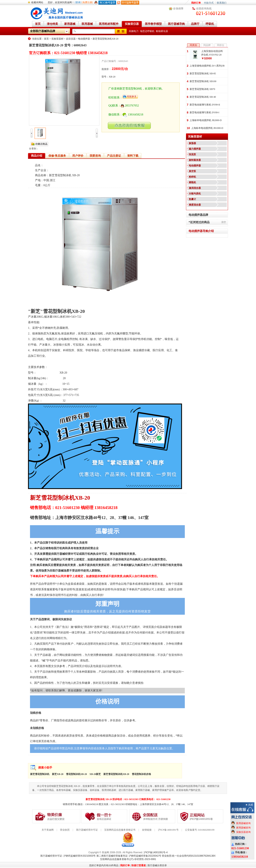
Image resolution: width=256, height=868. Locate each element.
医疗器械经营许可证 (87, 830)
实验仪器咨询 (243, 832)
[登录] (78, 2)
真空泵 (192, 171)
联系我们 (222, 3)
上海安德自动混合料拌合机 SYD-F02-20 (212, 53)
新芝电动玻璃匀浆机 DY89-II (205, 105)
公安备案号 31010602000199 (200, 830)
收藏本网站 (37, 2)
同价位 (221, 45)
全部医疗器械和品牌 (43, 31)
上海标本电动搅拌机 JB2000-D (206, 120)
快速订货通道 (139, 865)
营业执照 (65, 830)
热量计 (192, 199)
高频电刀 (134, 31)
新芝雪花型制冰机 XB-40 (203, 97)
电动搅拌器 (84, 39)
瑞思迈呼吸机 (147, 31)
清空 (224, 222)
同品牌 (207, 45)
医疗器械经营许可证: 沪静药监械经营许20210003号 (68, 856)
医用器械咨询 (243, 823)
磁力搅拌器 (195, 149)
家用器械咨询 (243, 828)
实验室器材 (57, 39)
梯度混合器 (195, 205)
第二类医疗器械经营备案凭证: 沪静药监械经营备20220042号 (129, 856)
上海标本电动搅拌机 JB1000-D (207, 128)
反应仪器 (71, 39)
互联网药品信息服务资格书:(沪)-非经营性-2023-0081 (128, 859)
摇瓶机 (192, 182)
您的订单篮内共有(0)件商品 (104, 865)
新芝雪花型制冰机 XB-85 (203, 74)
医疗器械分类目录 (157, 865)
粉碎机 (192, 177)
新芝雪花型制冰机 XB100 (203, 81)
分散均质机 (195, 194)
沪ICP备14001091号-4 (156, 852)
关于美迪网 (48, 830)
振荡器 (192, 143)
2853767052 (130, 106)
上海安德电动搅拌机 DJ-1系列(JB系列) (207, 66)
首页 (46, 39)
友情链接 (147, 830)
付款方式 (209, 3)
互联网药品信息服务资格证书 (120, 830)
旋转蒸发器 (195, 160)
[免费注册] (87, 2)
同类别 (193, 45)
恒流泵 (192, 154)
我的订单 (196, 3)
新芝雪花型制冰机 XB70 (202, 89)
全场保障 (178, 8)
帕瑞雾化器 (162, 31)
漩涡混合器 (195, 188)
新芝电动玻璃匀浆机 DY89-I (204, 112)
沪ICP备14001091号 (168, 830)
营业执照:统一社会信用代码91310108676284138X (189, 856)
